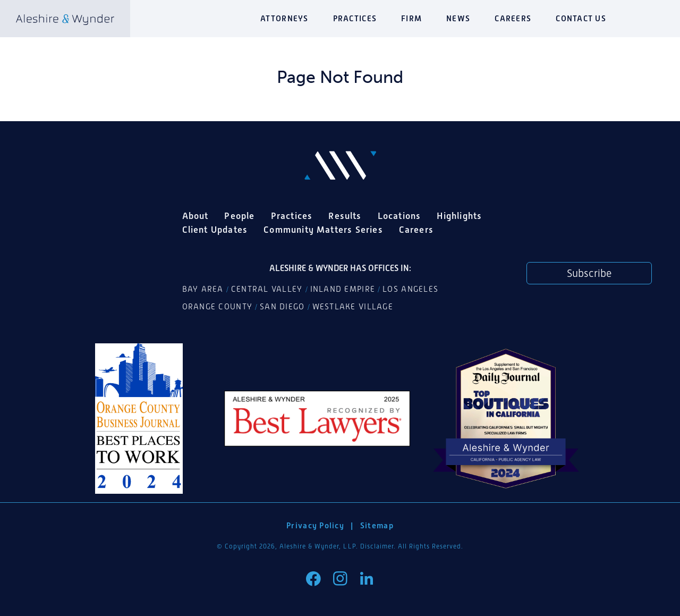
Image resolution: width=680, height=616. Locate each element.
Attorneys (284, 18)
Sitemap (377, 525)
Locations (399, 216)
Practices (355, 18)
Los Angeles (410, 289)
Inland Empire (343, 289)
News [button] (458, 18)
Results (345, 216)
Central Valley (267, 289)
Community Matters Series (323, 230)
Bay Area (203, 289)
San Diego (282, 307)
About (195, 216)
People (239, 216)
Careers (513, 18)
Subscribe (589, 273)
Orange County (218, 307)
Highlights (459, 216)
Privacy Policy (315, 525)
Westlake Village (353, 307)
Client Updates (215, 230)
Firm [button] (411, 18)
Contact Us (581, 18)
